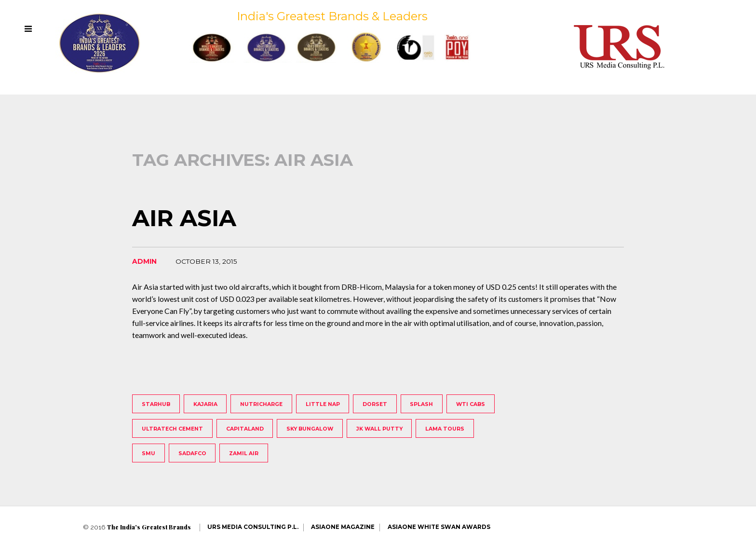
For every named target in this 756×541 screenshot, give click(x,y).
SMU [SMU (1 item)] (148, 453)
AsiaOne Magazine (343, 527)
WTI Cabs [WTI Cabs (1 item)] (471, 404)
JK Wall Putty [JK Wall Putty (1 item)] (379, 429)
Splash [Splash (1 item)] (421, 404)
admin (144, 261)
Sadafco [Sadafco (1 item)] (192, 453)
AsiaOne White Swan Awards (439, 527)
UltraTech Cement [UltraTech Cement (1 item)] (172, 429)
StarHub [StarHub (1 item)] (156, 404)
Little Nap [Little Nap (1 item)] (323, 404)
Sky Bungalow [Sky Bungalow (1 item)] (310, 429)
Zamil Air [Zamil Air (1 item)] (244, 453)
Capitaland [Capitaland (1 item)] (245, 429)
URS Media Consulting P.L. (253, 527)
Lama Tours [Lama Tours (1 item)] (445, 429)
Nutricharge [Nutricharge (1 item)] (261, 404)
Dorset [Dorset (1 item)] (375, 404)
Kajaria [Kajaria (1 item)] (205, 404)
